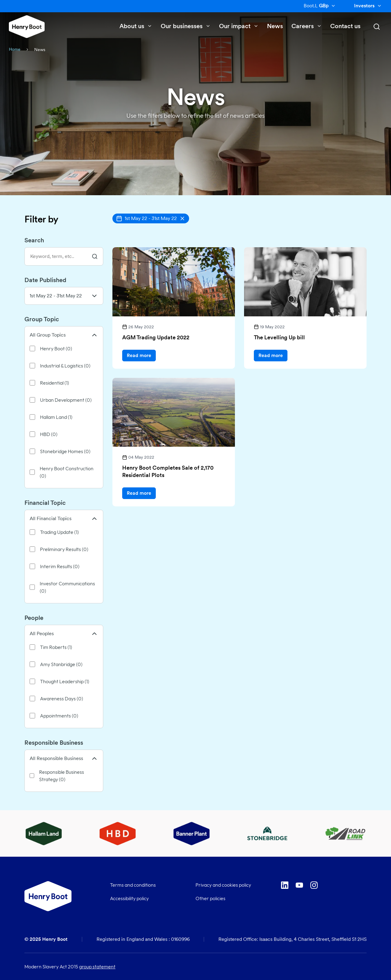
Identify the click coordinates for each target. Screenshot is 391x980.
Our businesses (186, 26)
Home (15, 49)
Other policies (210, 898)
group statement (97, 967)
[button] (151, 218)
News (275, 26)
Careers (307, 26)
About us (136, 26)
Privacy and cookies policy (223, 885)
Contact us (345, 26)
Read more (139, 355)
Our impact (239, 26)
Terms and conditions (133, 885)
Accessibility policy (129, 898)
